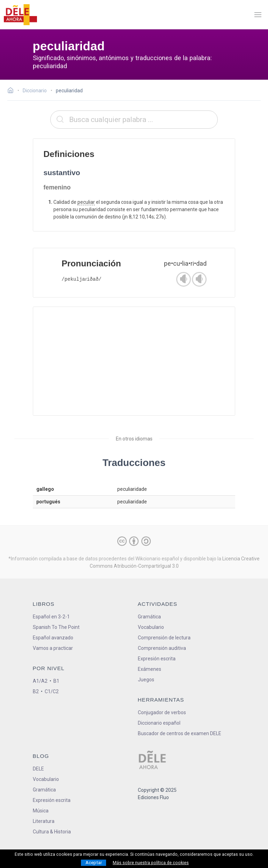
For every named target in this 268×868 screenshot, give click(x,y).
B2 (36, 691)
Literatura (44, 821)
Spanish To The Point (56, 627)
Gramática (149, 617)
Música (41, 811)
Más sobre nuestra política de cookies (151, 863)
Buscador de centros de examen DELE (180, 733)
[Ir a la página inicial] (12, 91)
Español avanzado (53, 638)
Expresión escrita (157, 659)
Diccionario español (159, 723)
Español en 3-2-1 (51, 617)
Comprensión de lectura (164, 638)
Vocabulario (151, 627)
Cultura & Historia (52, 832)
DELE (38, 769)
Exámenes (150, 669)
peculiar (86, 202)
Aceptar (94, 863)
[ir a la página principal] (20, 15)
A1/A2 (40, 681)
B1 (56, 681)
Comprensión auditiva (162, 648)
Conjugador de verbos (162, 712)
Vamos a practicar (53, 648)
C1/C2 (52, 691)
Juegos (146, 680)
